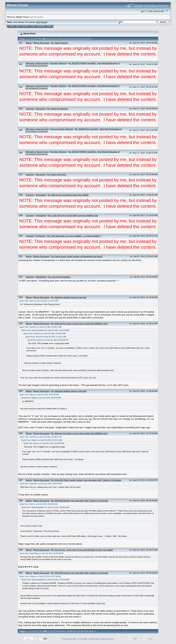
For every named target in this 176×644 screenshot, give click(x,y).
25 (84, 39)
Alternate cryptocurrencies (37, 63)
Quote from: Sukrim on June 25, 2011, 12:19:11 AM (46, 337)
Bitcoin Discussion (41, 43)
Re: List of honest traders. (59, 277)
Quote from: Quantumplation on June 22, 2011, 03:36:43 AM (45, 507)
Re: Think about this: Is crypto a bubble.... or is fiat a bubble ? (74, 236)
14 (55, 39)
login (32, 17)
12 (49, 39)
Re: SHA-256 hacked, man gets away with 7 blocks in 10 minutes (80, 501)
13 (52, 39)
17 (63, 39)
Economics (41, 109)
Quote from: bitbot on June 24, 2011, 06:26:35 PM (39, 395)
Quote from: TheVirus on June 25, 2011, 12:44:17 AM (40, 327)
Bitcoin (29, 43)
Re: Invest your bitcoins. (58, 109)
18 (65, 39)
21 (73, 39)
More (49, 26)
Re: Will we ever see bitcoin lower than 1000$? (68, 195)
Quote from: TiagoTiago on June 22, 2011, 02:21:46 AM (41, 553)
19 (68, 39)
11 (47, 39)
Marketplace (41, 277)
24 (81, 39)
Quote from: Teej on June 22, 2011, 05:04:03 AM (39, 504)
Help (18, 26)
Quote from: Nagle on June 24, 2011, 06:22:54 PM (41, 398)
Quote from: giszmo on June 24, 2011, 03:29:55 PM (48, 340)
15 (57, 39)
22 (76, 39)
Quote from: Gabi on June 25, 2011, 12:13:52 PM (39, 301)
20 (71, 39)
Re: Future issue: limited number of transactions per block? (77, 256)
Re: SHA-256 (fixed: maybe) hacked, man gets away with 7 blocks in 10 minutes (86, 480)
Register (41, 26)
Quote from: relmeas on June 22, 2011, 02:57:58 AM (40, 576)
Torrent (44, 22)
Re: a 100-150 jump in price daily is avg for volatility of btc (73, 215)
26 (86, 39)
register (40, 17)
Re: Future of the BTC (57, 174)
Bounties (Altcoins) (59, 63)
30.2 (38, 22)
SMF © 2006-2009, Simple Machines (99, 639)
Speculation (41, 195)
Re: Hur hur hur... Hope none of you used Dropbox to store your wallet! (82, 550)
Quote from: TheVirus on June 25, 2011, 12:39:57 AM (45, 334)
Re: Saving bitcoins (60, 43)
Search (25, 26)
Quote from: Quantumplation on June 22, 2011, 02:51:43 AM (45, 580)
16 (60, 39)
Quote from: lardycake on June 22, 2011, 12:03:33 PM (41, 484)
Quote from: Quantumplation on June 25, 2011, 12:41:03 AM (45, 330)
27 (89, 39)
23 (79, 39)
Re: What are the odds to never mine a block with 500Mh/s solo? (79, 324)
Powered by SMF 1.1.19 (72, 639)
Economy (30, 109)
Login (33, 26)
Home (12, 26)
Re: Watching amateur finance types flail (69, 297)
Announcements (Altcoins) (62, 129)
